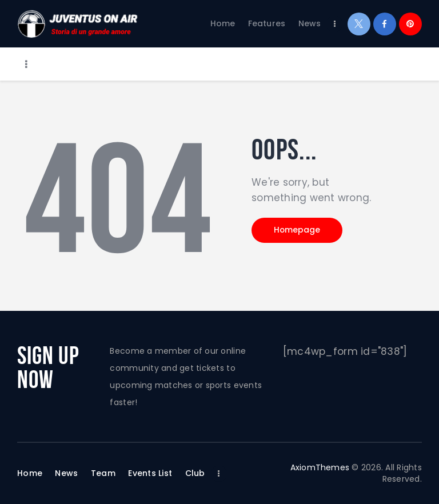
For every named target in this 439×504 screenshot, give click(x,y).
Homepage (299, 231)
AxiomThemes (320, 467)
